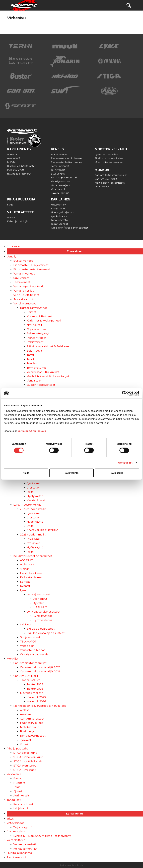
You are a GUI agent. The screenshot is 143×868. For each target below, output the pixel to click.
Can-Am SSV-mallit (106, 179)
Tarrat (30, 355)
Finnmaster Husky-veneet (31, 265)
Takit (17, 787)
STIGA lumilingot (25, 770)
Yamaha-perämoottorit (64, 178)
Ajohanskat (28, 564)
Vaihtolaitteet (16, 840)
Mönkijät (13, 659)
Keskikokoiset (36, 500)
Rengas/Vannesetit (33, 736)
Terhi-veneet (58, 170)
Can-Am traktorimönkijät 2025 (40, 667)
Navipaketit (34, 325)
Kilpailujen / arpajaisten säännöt (70, 228)
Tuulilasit (33, 363)
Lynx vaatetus (43, 620)
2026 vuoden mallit (33, 509)
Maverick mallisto (32, 693)
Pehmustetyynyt (38, 333)
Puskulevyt (28, 731)
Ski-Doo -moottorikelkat (109, 158)
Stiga (10, 205)
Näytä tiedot (125, 463)
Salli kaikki (117, 473)
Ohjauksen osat (37, 329)
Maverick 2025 (36, 697)
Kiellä (26, 473)
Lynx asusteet (43, 616)
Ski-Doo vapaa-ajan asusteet (46, 633)
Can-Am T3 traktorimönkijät (111, 175)
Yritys (10, 819)
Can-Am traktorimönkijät (30, 663)
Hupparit (19, 783)
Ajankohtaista (59, 216)
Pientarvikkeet (37, 338)
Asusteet (26, 714)
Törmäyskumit (36, 368)
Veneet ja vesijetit (25, 844)
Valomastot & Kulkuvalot (43, 372)
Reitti (30, 492)
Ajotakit (39, 603)
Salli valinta (72, 473)
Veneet (11, 218)
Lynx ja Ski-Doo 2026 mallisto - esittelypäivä (42, 836)
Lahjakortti (21, 808)
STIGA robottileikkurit (28, 761)
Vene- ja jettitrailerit (26, 295)
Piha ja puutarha (18, 749)
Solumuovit (34, 351)
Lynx (23, 590)
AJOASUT (26, 560)
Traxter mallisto (30, 680)
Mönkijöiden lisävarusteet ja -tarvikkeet (40, 706)
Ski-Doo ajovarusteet (41, 629)
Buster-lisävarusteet (34, 308)
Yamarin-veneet (60, 166)
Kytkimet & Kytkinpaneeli (44, 321)
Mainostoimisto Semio (72, 865)
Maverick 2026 (36, 701)
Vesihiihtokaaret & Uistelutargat (48, 376)
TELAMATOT (28, 642)
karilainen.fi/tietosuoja (32, 431)
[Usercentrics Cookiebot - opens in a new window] (125, 393)
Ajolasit (25, 569)
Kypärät (25, 586)
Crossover (33, 488)
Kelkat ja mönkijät (18, 221)
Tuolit (30, 359)
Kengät (25, 582)
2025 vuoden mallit (33, 535)
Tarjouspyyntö (59, 220)
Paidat (18, 778)
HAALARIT (40, 607)
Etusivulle (13, 246)
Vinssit (24, 744)
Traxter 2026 (35, 689)
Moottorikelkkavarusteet (109, 162)
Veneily (12, 257)
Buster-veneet (59, 154)
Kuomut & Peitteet (39, 316)
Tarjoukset (14, 800)
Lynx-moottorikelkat (107, 154)
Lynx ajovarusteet (39, 594)
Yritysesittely (58, 205)
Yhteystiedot (58, 208)
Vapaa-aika (27, 646)
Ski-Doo (25, 625)
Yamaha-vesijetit (61, 185)
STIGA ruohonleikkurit (28, 757)
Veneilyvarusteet (61, 181)
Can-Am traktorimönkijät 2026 (40, 671)
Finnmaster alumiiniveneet (67, 158)
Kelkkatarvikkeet (31, 577)
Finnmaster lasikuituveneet (67, 162)
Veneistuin (34, 381)
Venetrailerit (58, 189)
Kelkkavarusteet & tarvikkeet (33, 556)
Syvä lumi (33, 483)
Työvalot (26, 740)
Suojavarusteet (30, 637)
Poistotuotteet (23, 804)
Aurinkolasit (21, 796)
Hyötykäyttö (35, 496)
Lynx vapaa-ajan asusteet (44, 612)
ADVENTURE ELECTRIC (42, 530)
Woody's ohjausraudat (35, 654)
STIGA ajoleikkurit (25, 753)
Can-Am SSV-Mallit (26, 676)
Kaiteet (32, 312)
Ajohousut (40, 599)
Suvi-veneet (58, 174)
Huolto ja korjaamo (62, 212)
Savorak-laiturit (60, 193)
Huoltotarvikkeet (31, 573)
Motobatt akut (30, 727)
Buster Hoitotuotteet (41, 385)
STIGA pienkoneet (25, 766)
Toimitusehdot (59, 224)
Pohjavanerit (35, 342)
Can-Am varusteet (32, 719)
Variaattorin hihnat (32, 650)
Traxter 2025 (35, 684)
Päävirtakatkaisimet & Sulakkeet (48, 346)
